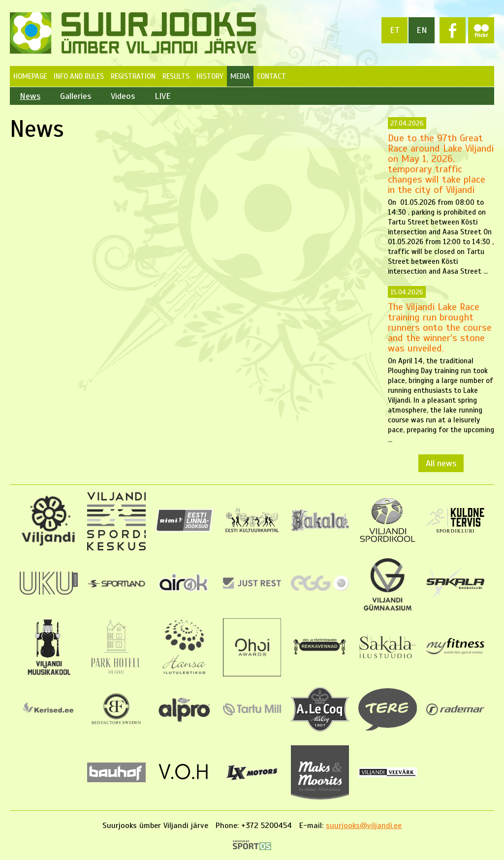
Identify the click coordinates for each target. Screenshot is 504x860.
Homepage (30, 76)
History (210, 76)
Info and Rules (79, 76)
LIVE (163, 96)
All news (441, 463)
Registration (133, 76)
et (395, 30)
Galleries (76, 96)
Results (176, 76)
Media (240, 76)
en (422, 30)
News (30, 96)
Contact (271, 76)
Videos (123, 96)
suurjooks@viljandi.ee (364, 826)
